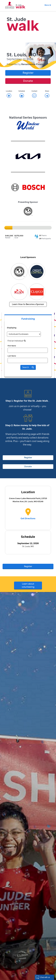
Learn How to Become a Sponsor (28, 304)
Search (28, 367)
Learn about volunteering (28, 585)
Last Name (12, 356)
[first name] (28, 350)
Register (28, 73)
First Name (12, 346)
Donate (28, 81)
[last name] (28, 360)
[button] (44, 977)
